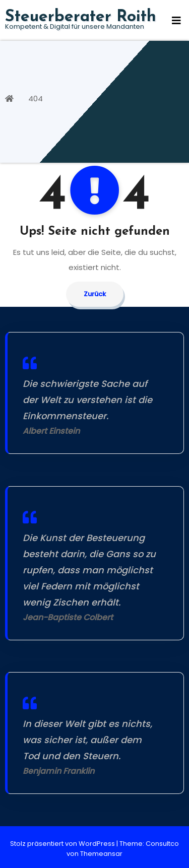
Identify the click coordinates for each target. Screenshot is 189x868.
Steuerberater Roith (81, 17)
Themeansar (101, 854)
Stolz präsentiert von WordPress (63, 844)
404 (36, 98)
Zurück (95, 294)
